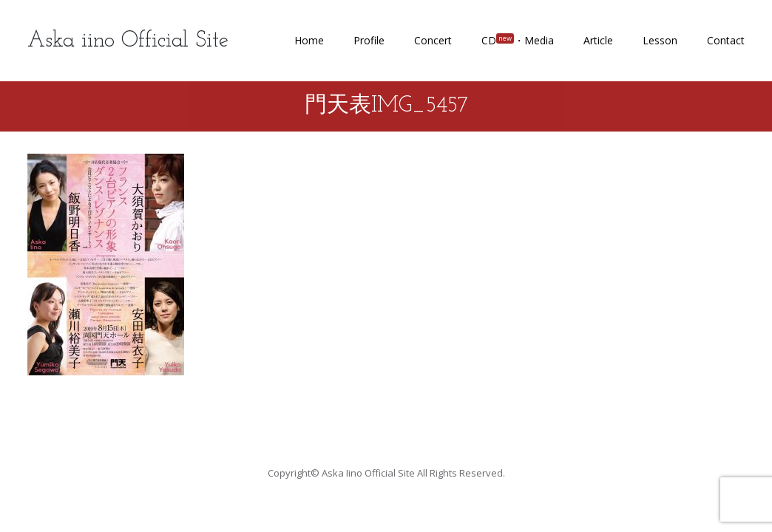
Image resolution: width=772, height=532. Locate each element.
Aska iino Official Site (128, 41)
